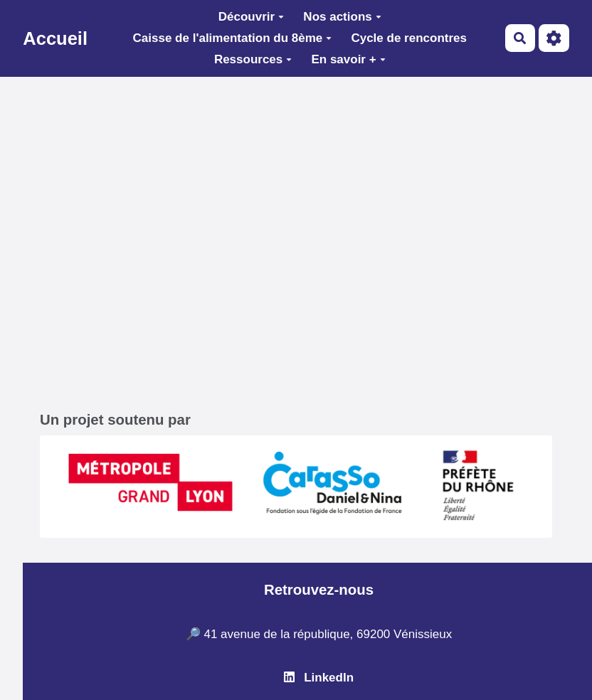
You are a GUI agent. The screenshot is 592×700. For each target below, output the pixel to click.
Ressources (253, 59)
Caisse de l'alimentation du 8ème (233, 38)
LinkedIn (319, 678)
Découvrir (251, 17)
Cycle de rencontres (409, 38)
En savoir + (348, 59)
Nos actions (342, 17)
